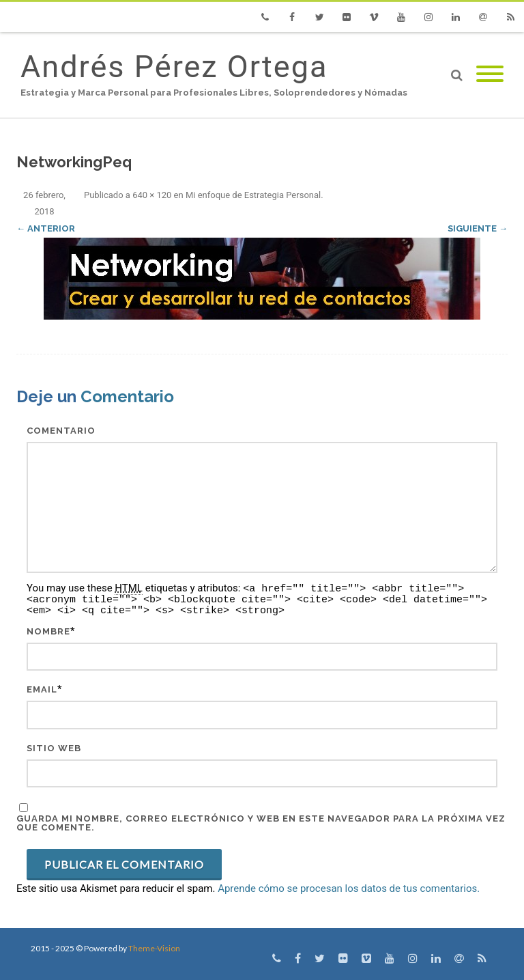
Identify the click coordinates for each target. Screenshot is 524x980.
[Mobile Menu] (490, 75)
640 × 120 (152, 195)
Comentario (61, 431)
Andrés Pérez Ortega (174, 67)
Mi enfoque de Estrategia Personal (253, 195)
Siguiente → (478, 228)
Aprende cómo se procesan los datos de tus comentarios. (349, 888)
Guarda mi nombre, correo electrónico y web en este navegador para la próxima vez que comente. (261, 823)
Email (42, 689)
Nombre (48, 631)
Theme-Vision (154, 948)
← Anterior (46, 228)
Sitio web (54, 748)
